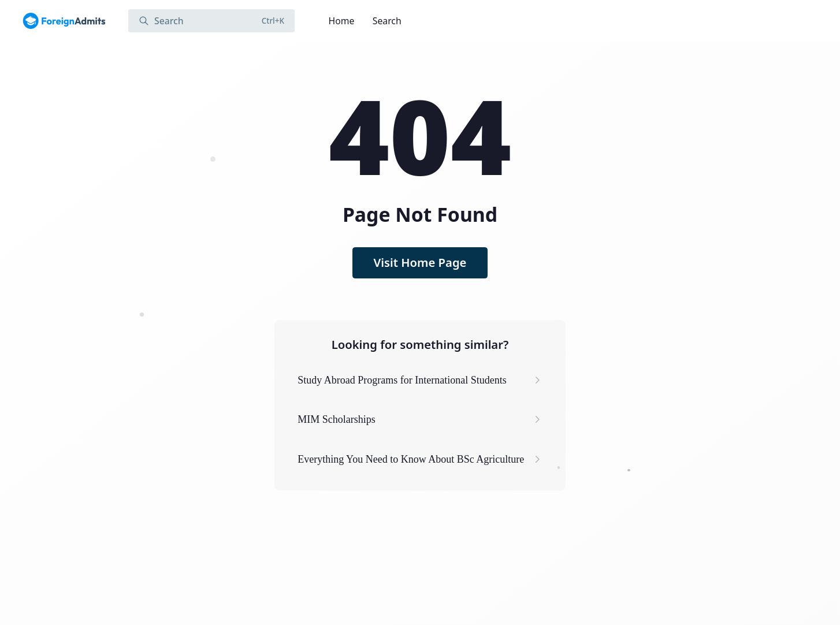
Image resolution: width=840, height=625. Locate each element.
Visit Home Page (420, 262)
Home (342, 21)
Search (387, 21)
